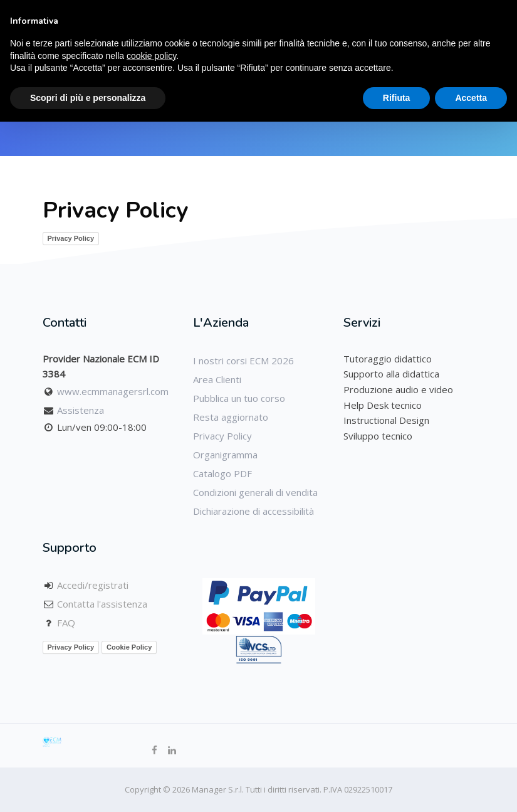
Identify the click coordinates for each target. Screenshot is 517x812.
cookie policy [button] (151, 56)
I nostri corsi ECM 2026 (243, 361)
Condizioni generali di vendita (255, 492)
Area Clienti (217, 379)
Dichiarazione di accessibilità (253, 511)
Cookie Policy (129, 647)
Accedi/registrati (93, 585)
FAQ (66, 623)
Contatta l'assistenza (102, 604)
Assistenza (81, 410)
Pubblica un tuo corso (239, 398)
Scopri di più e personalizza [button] (88, 98)
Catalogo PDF (222, 473)
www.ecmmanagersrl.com (113, 391)
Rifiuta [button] (397, 98)
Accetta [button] (471, 98)
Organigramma (225, 455)
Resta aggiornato (231, 417)
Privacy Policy (71, 238)
